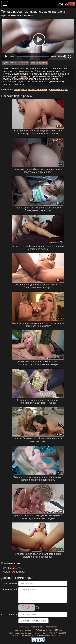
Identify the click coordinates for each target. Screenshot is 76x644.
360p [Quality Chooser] (60, 56)
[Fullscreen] (70, 56)
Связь (60, 630)
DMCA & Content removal (46, 630)
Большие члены (38, 89)
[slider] (33, 56)
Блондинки (21, 89)
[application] (38, 39)
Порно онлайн (51, 627)
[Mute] (64, 56)
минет (24, 76)
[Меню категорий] (5, 4)
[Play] (38, 39)
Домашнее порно (58, 89)
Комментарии (37, 63)
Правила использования (24, 630)
